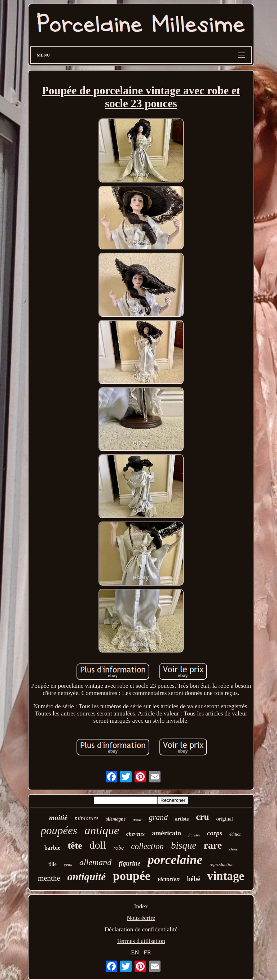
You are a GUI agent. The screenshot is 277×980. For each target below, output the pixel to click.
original (225, 819)
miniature (86, 818)
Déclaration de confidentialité (141, 929)
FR (147, 952)
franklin (194, 835)
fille (52, 864)
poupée (132, 876)
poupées (59, 830)
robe (118, 848)
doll (98, 845)
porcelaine (175, 860)
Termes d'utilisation (141, 941)
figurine (129, 863)
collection (147, 846)
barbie (52, 848)
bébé (193, 879)
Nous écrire (141, 918)
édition (235, 834)
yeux (68, 864)
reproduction (222, 864)
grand (159, 817)
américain (166, 833)
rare (213, 845)
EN (135, 952)
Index (141, 906)
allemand (95, 862)
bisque (184, 845)
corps (215, 833)
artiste (182, 819)
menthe (49, 878)
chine (233, 849)
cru (202, 817)
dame (137, 820)
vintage (226, 876)
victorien (169, 879)
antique (102, 830)
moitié (58, 818)
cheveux (135, 834)
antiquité (87, 877)
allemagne (116, 819)
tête (75, 846)
